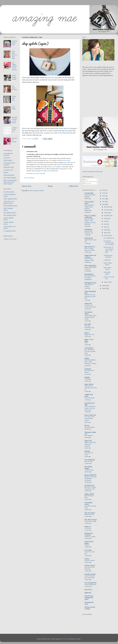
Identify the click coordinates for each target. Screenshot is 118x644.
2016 (104, 190)
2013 (104, 196)
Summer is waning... (90, 537)
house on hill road (90, 415)
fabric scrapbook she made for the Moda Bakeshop (56, 133)
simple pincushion (9, 175)
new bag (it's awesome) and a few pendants (109, 243)
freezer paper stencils (107, 268)
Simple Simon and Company (90, 256)
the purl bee (88, 590)
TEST (86, 343)
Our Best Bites (89, 193)
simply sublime (89, 494)
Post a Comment (29, 178)
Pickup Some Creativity (89, 534)
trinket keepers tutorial (14, 77)
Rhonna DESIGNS (90, 475)
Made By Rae (89, 238)
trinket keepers (8, 160)
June (105, 224)
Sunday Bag (63, 128)
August (106, 218)
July (105, 221)
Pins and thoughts (89, 427)
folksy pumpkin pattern (10, 206)
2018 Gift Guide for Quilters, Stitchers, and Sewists (90, 408)
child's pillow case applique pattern (9, 202)
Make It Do (88, 441)
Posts (86, 180)
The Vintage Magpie (88, 467)
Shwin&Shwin (89, 274)
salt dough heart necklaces (8, 154)
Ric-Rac (87, 426)
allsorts (87, 333)
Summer (87, 545)
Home (50, 186)
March (106, 233)
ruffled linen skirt (14, 98)
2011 (104, 202)
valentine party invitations (108, 256)
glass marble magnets (10, 178)
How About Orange (91, 520)
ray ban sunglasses (56, 167)
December (107, 207)
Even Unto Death (89, 398)
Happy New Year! (90, 334)
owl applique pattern (10, 231)
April (106, 230)
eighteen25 (88, 593)
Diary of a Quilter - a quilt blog (91, 216)
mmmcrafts (88, 303)
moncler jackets (66, 160)
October (107, 213)
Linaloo (87, 559)
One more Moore (90, 513)
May (105, 227)
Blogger (78, 639)
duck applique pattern (10, 215)
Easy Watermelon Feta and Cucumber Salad (90, 351)
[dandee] (87, 451)
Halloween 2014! (89, 514)
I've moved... (88, 528)
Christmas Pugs (89, 470)
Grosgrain (88, 369)
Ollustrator (65, 639)
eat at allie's (88, 550)
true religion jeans (45, 171)
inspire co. (88, 526)
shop (52, 78)
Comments (88, 183)
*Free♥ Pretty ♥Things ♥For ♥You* (89, 598)
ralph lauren (61, 164)
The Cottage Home (90, 266)
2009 (104, 286)
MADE (87, 358)
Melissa (24, 128)
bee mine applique (9, 192)
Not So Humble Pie (90, 583)
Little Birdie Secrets (88, 503)
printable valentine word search (15, 120)
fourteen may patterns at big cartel (92, 172)
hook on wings (89, 461)
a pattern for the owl (15, 130)
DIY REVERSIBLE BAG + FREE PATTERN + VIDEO (90, 362)
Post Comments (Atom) (37, 191)
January (106, 282)
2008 (104, 288)
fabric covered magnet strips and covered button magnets (10, 182)
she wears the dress (15, 88)
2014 (104, 193)
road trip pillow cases (14, 43)
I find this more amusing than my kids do (91, 388)
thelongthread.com (90, 283)
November (107, 210)
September (107, 216)
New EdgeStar (89, 436)
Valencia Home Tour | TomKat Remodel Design (91, 317)
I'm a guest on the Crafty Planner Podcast (89, 419)
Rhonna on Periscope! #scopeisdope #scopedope (91, 479)
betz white (88, 324)
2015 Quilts (14, 108)
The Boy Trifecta (90, 565)
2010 (104, 204)
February (107, 235)
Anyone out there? (90, 560)
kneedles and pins (90, 574)
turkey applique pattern (10, 199)
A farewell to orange (90, 521)
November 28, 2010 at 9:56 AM (36, 173)
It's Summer (88, 379)
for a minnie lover (109, 238)
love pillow (7, 158)
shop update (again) (107, 273)
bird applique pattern (10, 213)
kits (34, 133)
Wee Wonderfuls (90, 460)
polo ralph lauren (69, 162)
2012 (104, 199)
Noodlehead (88, 229)
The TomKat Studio (88, 313)
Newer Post (27, 186)
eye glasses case (8, 170)
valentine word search (10, 239)
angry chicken (89, 384)
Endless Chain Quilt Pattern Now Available (90, 444)
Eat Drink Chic (89, 485)
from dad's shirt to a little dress (15, 55)
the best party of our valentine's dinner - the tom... (109, 250)
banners (6, 172)
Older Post (73, 186)
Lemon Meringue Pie (90, 584)
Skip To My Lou (90, 247)
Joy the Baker (89, 348)
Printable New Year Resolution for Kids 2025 (90, 297)
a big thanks (107, 260)
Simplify (87, 377)
